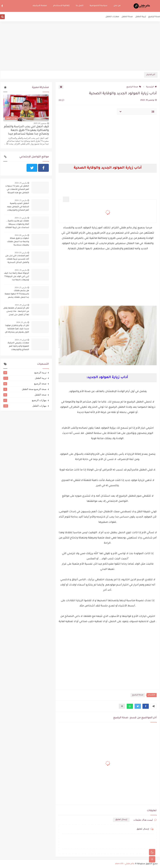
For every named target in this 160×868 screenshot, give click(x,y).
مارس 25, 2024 (21, 287)
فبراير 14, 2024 (21, 340)
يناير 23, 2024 (21, 322)
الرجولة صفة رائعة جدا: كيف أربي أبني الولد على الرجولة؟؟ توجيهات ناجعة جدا (17, 277)
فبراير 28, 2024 (21, 305)
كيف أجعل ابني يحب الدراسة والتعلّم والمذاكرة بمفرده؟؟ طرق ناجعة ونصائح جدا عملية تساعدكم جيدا (26, 130)
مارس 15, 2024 (21, 200)
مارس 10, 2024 (21, 270)
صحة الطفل (127, 17)
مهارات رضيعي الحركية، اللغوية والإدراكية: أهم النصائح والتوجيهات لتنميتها (18, 347)
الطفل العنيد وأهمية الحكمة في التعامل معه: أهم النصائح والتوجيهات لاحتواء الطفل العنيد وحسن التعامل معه (16, 207)
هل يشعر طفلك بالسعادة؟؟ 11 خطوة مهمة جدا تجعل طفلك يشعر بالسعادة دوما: (17, 294)
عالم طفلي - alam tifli (125, 864)
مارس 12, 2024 (21, 218)
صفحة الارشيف (40, 6)
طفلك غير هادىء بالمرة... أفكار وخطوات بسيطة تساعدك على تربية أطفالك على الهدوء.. (17, 225)
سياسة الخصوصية (98, 6)
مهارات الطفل (112, 17)
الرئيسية (151, 87)
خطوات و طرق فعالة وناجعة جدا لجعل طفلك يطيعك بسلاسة (18, 242)
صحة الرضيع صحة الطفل (25, 389)
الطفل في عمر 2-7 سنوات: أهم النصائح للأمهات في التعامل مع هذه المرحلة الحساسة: (17, 190)
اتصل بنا (80, 6)
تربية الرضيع (25, 373)
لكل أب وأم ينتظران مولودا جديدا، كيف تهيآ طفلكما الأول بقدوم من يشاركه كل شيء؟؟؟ (17, 329)
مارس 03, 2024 (21, 253)
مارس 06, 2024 (21, 235)
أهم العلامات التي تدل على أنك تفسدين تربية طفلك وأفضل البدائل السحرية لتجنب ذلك (17, 260)
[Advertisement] (80, 46)
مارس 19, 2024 (21, 183)
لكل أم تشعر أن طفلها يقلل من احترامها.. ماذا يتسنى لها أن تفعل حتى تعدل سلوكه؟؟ (16, 312)
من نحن (117, 6)
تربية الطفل (141, 17)
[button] (146, 706)
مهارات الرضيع (25, 400)
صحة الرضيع (154, 17)
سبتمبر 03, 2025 (40, 123)
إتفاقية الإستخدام (61, 6)
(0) (61, 100)
